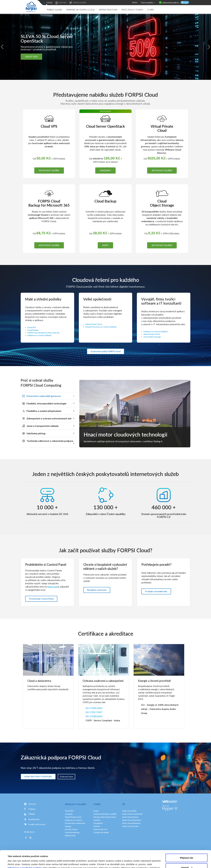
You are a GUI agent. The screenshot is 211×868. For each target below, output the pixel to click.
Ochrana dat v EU (100, 829)
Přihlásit (32, 814)
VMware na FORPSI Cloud (80, 10)
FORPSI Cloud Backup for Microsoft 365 (43, 333)
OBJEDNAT (105, 170)
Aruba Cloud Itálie (129, 811)
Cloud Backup (33, 330)
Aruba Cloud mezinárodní (132, 814)
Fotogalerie (98, 823)
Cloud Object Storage (152, 337)
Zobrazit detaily (16, 862)
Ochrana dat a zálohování (75, 823)
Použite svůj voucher (35, 824)
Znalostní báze (66, 777)
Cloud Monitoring (72, 832)
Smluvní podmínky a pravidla (105, 814)
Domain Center (71, 829)
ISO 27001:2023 (94, 708)
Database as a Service (74, 820)
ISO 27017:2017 (94, 712)
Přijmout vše (187, 841)
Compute (69, 814)
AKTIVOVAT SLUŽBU (49, 170)
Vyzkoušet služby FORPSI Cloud (106, 351)
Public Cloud (55, 10)
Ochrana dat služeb (101, 832)
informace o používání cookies (25, 851)
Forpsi (96, 811)
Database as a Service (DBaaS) (39, 335)
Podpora (32, 809)
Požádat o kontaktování (156, 591)
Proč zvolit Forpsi (132, 10)
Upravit (187, 850)
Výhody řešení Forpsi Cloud (105, 817)
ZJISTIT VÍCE (31, 57)
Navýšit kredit (34, 819)
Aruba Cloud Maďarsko (131, 823)
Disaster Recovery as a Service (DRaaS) (101, 327)
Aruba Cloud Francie (130, 817)
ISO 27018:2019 (94, 716)
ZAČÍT (105, 245)
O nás (150, 10)
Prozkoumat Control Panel (41, 599)
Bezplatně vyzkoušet (97, 590)
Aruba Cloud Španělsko (132, 820)
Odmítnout (187, 860)
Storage (68, 826)
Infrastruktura (108, 10)
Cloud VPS (32, 327)
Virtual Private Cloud (94, 324)
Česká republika (148, 3)
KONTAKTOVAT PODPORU (38, 777)
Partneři (97, 826)
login (186, 3)
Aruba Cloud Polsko (130, 826)
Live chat (32, 804)
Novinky (97, 820)
